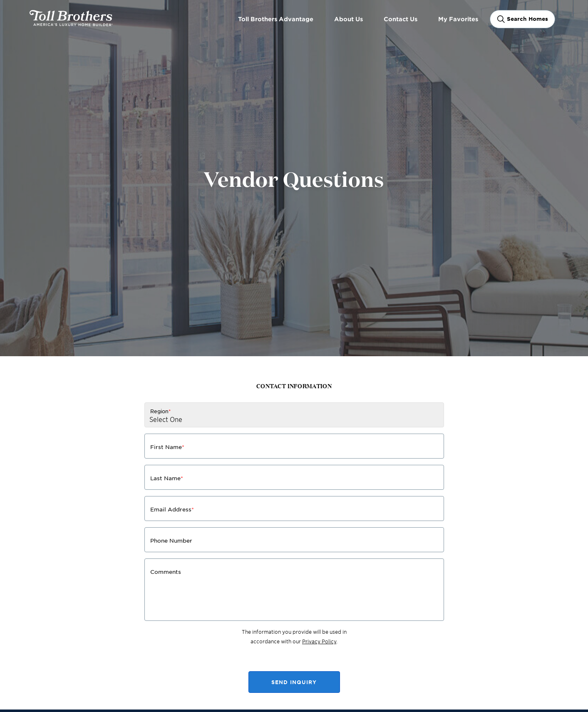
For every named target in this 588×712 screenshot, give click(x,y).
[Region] (294, 415)
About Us (349, 19)
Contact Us (401, 19)
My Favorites (458, 19)
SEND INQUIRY (294, 682)
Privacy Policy (319, 641)
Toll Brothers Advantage (276, 19)
